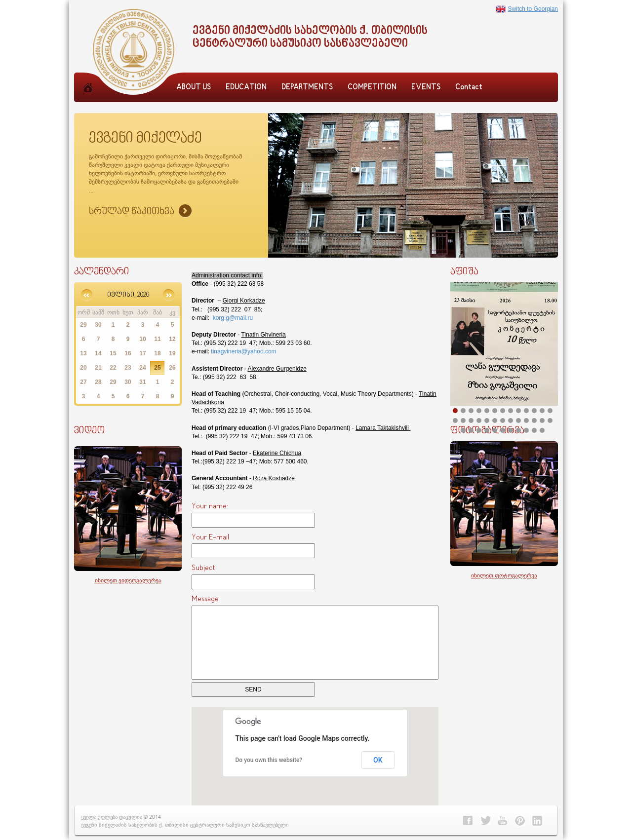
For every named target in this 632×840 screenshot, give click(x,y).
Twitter (485, 821)
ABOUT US (194, 88)
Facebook (468, 821)
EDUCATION (246, 88)
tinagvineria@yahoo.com (243, 351)
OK (378, 760)
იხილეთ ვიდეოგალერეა (128, 580)
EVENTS (426, 88)
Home (88, 98)
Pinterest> (520, 821)
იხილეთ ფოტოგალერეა (504, 575)
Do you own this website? (269, 760)
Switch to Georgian (527, 9)
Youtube (503, 821)
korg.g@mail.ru (233, 318)
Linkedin (537, 821)
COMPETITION (372, 88)
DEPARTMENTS (307, 88)
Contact (469, 88)
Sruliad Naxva (140, 212)
